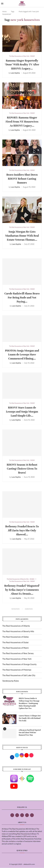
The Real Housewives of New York (17, 659)
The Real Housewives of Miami (15, 648)
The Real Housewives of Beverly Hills (18, 631)
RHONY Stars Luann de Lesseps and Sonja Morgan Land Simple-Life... (22, 412)
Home (4, 12)
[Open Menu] (2, 4)
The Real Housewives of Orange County (19, 664)
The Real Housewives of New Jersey (18, 653)
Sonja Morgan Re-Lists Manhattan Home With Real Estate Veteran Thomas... (22, 236)
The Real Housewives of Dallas (15, 637)
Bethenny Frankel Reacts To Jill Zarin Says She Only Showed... (22, 530)
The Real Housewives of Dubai (15, 643)
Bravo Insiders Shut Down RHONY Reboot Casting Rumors (22, 179)
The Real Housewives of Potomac (17, 670)
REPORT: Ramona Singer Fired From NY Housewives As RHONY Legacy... (22, 122)
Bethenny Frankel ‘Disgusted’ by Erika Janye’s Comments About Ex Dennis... (22, 590)
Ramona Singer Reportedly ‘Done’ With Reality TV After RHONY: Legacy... (22, 65)
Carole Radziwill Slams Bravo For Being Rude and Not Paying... (22, 298)
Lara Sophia (15, 73)
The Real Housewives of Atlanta (16, 626)
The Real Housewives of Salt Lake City (19, 675)
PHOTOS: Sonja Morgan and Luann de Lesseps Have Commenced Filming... (22, 355)
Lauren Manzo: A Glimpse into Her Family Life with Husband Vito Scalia (30, 718)
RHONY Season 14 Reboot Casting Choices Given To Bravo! (22, 469)
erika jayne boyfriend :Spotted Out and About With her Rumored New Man (30, 733)
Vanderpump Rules (11, 681)
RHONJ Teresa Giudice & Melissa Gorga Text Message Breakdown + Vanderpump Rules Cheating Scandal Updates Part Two (29, 703)
